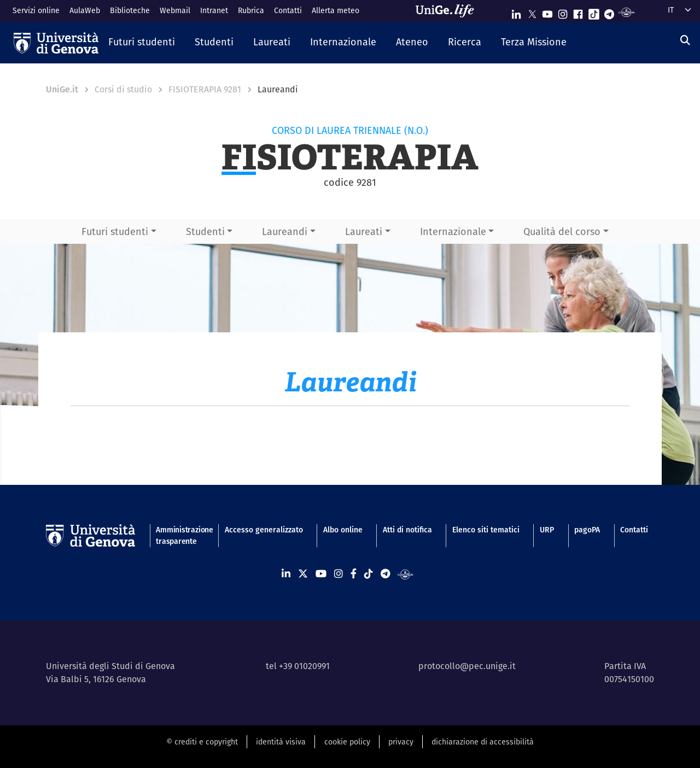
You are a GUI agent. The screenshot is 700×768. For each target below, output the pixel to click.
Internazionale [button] (453, 231)
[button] (142, 43)
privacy (401, 742)
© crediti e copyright (202, 742)
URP (547, 530)
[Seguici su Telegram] (609, 12)
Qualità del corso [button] (562, 231)
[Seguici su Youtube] (547, 12)
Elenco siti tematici (486, 530)
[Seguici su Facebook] (578, 12)
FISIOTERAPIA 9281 (205, 89)
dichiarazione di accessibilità (483, 742)
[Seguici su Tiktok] (594, 12)
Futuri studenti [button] (115, 231)
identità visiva (281, 742)
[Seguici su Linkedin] (516, 12)
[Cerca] (685, 40)
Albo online (343, 530)
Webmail (175, 10)
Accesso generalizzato (264, 530)
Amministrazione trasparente (180, 535)
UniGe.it (62, 89)
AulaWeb (85, 10)
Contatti (288, 10)
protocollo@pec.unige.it (467, 666)
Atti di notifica (407, 530)
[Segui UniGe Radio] (626, 12)
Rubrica (251, 10)
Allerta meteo (336, 10)
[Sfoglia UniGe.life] (448, 11)
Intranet (214, 10)
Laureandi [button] (285, 231)
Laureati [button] (364, 231)
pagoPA (587, 530)
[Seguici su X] (532, 12)
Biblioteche (130, 10)
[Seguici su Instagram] (563, 12)
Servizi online (36, 10)
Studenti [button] (205, 231)
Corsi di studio (123, 89)
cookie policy (347, 742)
